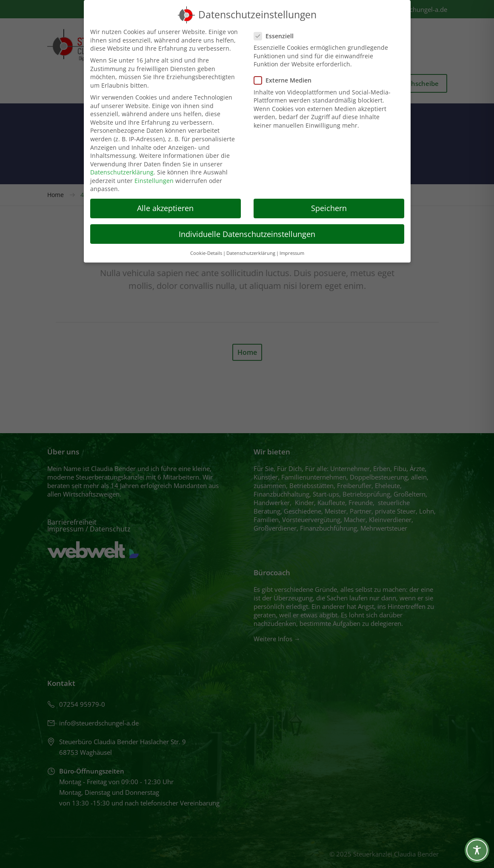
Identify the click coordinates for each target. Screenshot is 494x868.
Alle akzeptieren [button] (165, 208)
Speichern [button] (329, 208)
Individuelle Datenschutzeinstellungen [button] (247, 234)
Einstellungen (154, 181)
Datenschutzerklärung (122, 172)
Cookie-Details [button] (206, 253)
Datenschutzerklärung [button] (251, 253)
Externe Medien (285, 80)
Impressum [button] (292, 253)
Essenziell (276, 36)
